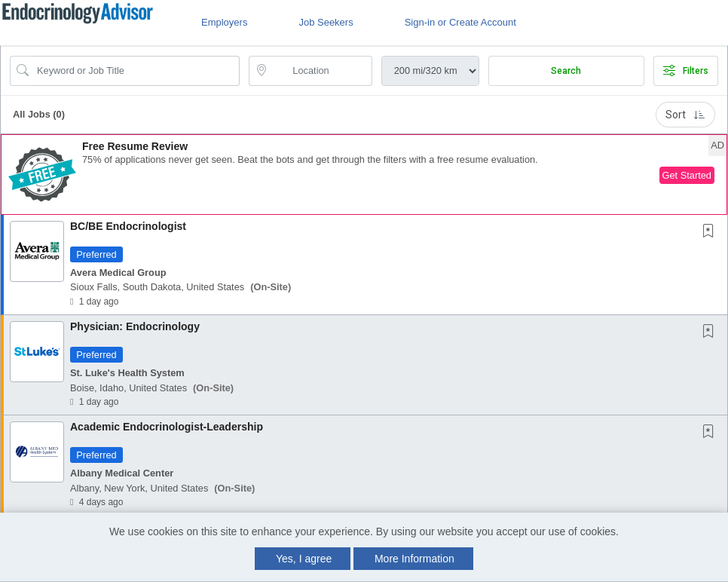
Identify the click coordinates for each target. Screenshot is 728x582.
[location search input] (321, 71)
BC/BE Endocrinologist (128, 226)
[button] (364, 175)
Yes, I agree (304, 559)
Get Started (687, 175)
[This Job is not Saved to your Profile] (711, 232)
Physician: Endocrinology (135, 326)
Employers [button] (224, 22)
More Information (414, 559)
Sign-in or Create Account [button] (460, 22)
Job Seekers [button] (326, 22)
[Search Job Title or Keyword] (135, 71)
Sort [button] (685, 115)
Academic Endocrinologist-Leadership (167, 427)
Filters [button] (686, 71)
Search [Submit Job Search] (566, 71)
